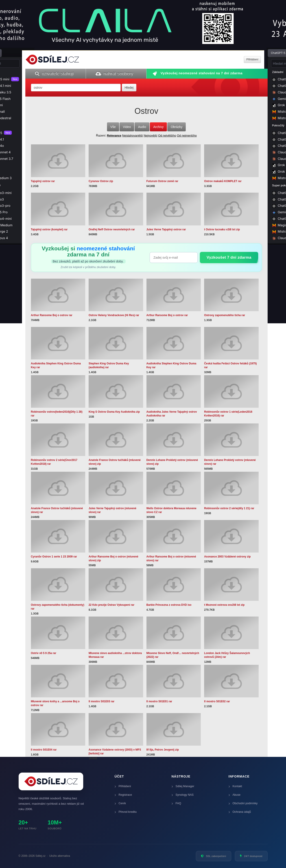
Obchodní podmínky (243, 803)
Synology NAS (183, 795)
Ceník (120, 803)
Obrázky (177, 127)
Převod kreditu (126, 812)
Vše (113, 127)
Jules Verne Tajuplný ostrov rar (166, 229)
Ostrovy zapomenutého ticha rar (225, 315)
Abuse (235, 795)
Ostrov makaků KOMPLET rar (223, 181)
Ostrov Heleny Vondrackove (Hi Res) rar (114, 315)
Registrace (123, 795)
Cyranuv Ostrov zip (101, 181)
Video (127, 127)
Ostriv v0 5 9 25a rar (44, 653)
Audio (142, 127)
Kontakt (235, 786)
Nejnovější (151, 135)
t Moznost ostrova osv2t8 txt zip (224, 605)
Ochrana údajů (240, 812)
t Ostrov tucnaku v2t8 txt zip (222, 229)
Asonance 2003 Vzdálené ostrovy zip (227, 557)
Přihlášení (123, 786)
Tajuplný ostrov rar (43, 181)
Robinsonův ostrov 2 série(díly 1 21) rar (229, 508)
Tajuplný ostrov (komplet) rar (49, 229)
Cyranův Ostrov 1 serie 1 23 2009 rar (54, 557)
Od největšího (167, 135)
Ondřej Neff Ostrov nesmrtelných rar (112, 229)
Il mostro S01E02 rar (217, 701)
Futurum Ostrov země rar (162, 181)
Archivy (158, 127)
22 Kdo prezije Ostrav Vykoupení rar (111, 605)
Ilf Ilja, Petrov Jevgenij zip (163, 750)
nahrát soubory (114, 74)
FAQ (176, 803)
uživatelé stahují (54, 74)
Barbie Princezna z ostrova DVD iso (169, 605)
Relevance (114, 135)
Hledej (129, 88)
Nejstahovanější (132, 135)
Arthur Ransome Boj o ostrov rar (52, 315)
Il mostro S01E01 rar (159, 701)
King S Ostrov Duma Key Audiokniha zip (114, 412)
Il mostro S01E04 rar (44, 750)
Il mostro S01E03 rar (102, 701)
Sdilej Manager (183, 786)
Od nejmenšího (187, 135)
